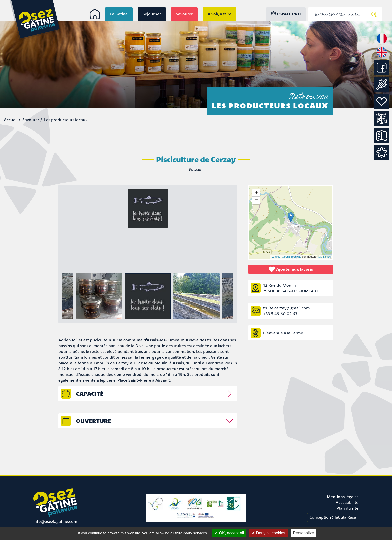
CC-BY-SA (324, 257)
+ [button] (256, 193)
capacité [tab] (90, 394)
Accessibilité (347, 502)
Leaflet (276, 257)
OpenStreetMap (292, 257)
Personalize (304, 533)
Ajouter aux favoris (291, 269)
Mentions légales (343, 497)
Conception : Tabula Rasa (333, 517)
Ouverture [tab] (94, 421)
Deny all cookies (268, 533)
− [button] (256, 200)
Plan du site (348, 508)
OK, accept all (229, 533)
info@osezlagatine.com (55, 521)
